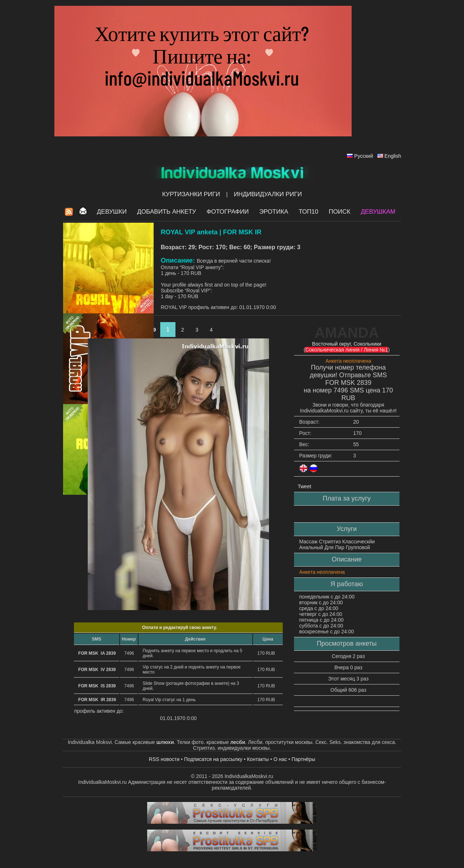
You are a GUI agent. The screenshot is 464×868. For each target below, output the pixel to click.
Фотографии (228, 212)
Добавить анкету (167, 212)
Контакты (258, 759)
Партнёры (303, 759)
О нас (280, 759)
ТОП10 (308, 212)
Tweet (304, 486)
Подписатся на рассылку (213, 759)
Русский (364, 156)
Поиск (340, 212)
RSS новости (164, 759)
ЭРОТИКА (274, 212)
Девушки (112, 212)
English (393, 156)
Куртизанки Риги (191, 194)
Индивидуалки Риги (268, 194)
